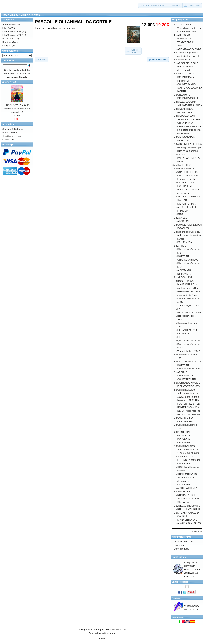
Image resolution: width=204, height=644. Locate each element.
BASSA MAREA (186, 169)
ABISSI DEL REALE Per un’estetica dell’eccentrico (188, 67)
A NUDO (182, 246)
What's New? (9, 82)
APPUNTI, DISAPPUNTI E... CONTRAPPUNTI (187, 376)
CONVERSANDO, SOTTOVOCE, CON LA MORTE (190, 88)
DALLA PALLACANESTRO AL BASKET (189, 158)
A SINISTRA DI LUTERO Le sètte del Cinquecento (189, 460)
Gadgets (7, 46)
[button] (152, 6)
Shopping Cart (180, 20)
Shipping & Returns (12, 129)
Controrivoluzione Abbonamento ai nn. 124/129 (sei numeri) (188, 449)
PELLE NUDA (185, 242)
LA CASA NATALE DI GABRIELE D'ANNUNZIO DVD (188, 516)
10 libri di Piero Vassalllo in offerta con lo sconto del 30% (189, 28)
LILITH (181, 337)
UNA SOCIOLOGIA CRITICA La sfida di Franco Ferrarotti (188, 175)
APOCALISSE (185, 277)
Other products (181, 549)
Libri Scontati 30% (12, 31)
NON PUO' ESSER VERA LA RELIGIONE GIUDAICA (189, 499)
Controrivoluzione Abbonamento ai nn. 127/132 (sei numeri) (188, 393)
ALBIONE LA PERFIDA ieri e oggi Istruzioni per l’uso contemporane (190, 147)
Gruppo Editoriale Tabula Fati (111, 630)
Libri (23, 15)
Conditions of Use (12, 136)
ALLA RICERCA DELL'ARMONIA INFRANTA (186, 77)
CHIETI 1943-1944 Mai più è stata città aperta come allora (189, 130)
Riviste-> (7, 42)
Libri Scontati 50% (12, 35)
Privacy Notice (10, 132)
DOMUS (182, 214)
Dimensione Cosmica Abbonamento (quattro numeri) (189, 235)
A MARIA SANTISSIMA (190, 523)
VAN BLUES (184, 492)
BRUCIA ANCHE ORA (189, 414)
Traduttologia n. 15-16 (189, 351)
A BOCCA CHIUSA (187, 488)
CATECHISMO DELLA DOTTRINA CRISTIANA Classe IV (189, 365)
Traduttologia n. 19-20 (189, 305)
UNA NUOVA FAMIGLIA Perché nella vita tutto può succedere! (17, 108)
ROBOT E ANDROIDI (189, 509)
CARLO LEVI (184, 165)
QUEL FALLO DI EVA (189, 341)
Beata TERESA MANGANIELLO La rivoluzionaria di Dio (188, 284)
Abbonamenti (9, 24)
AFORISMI (183, 221)
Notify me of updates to (193, 570)
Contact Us (8, 139)
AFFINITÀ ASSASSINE (190, 49)
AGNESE (182, 218)
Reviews (35, 15)
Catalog (14, 15)
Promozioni (8, 39)
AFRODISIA (184, 60)
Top (5, 15)
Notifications (179, 557)
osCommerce (108, 633)
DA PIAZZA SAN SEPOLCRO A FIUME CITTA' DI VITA (189, 119)
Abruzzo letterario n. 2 (189, 506)
